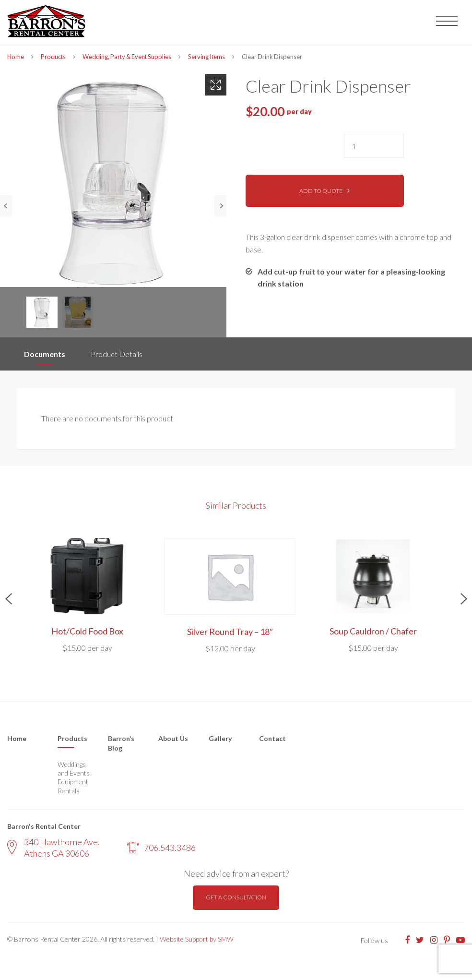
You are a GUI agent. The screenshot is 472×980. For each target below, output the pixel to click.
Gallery (220, 738)
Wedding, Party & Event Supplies (127, 57)
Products (53, 57)
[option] (113, 180)
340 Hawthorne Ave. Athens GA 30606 (53, 847)
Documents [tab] (45, 354)
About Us (173, 738)
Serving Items (206, 57)
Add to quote (321, 191)
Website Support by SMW (197, 939)
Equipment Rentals (73, 786)
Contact (272, 738)
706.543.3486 (161, 848)
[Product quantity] (374, 146)
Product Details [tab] (117, 354)
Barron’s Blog (121, 743)
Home (16, 57)
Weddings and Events (74, 769)
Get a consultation (236, 897)
